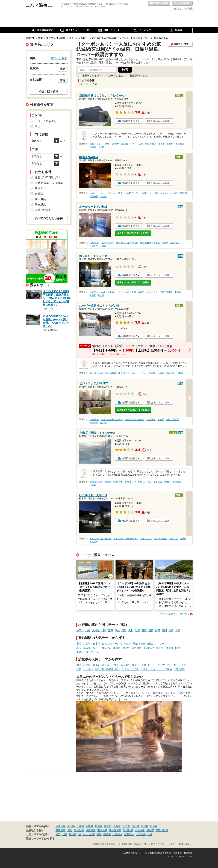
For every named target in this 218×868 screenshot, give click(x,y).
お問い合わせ (186, 844)
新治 (124, 630)
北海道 (126, 826)
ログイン (178, 8)
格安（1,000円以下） (88, 648)
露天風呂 (137, 648)
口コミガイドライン (154, 844)
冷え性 (126, 648)
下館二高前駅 (166, 292)
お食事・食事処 (92, 644)
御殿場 (107, 834)
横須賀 (73, 834)
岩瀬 (137, 630)
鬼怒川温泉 (162, 830)
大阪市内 (117, 834)
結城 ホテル (152, 292)
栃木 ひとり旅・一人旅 (100, 539)
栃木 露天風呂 (160, 539)
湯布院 (150, 830)
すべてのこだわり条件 (49, 218)
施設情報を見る (130, 121)
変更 (63, 69)
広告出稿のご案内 (131, 844)
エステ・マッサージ (87, 652)
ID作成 (189, 8)
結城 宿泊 (94, 243)
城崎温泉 (91, 830)
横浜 (58, 834)
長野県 (135, 826)
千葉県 (80, 826)
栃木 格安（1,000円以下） (126, 539)
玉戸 (111, 630)
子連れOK (149, 648)
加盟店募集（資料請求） (105, 844)
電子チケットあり (92, 76)
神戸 (150, 834)
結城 (88, 630)
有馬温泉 (79, 830)
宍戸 (171, 630)
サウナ (127, 644)
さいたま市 (89, 834)
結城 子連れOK (112, 144)
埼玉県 (71, 826)
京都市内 (129, 834)
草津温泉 (61, 830)
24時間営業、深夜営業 (49, 183)
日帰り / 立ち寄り (46, 121)
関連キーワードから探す (40, 839)
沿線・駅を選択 (49, 92)
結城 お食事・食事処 (155, 144)
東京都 (108, 826)
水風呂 (117, 648)
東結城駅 (180, 144)
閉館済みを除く (139, 76)
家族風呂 (40, 205)
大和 (131, 630)
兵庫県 (89, 826)
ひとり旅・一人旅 (112, 644)
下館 (117, 630)
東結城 (96, 630)
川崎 (65, 834)
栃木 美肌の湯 (96, 373)
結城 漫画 (151, 419)
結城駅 (93, 147)
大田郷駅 (94, 423)
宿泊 (79, 644)
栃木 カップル (138, 373)
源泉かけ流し (43, 210)
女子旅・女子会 (165, 648)
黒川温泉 (140, 830)
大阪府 (117, 826)
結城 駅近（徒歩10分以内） (127, 193)
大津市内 (141, 834)
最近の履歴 (182, 3)
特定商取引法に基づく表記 (158, 853)
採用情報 (188, 853)
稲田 (158, 630)
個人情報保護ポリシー (132, 853)
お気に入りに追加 (160, 121)
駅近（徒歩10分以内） (145, 644)
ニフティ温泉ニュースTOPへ (174, 614)
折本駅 (101, 295)
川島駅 (170, 144)
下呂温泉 (102, 830)
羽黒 (144, 630)
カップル (107, 648)
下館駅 (178, 292)
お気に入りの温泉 (159, 3)
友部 (178, 630)
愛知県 (145, 826)
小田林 (80, 630)
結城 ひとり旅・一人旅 (132, 144)
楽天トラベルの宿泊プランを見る (133, 233)
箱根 (70, 830)
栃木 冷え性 (124, 373)
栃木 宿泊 (118, 482)
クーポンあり (116, 76)
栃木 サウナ (146, 539)
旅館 (178, 648)
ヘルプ (171, 844)
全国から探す (59, 58)
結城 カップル (96, 144)
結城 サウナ (147, 193)
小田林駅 (94, 196)
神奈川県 (61, 826)
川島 (104, 630)
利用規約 (177, 853)
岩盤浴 (39, 194)
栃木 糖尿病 (111, 373)
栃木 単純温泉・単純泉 (100, 482)
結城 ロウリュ (162, 193)
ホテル (163, 644)
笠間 (164, 630)
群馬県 (99, 826)
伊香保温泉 (115, 830)
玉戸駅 (101, 147)
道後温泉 (128, 830)
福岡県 (154, 826)
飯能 (99, 834)
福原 (151, 630)
